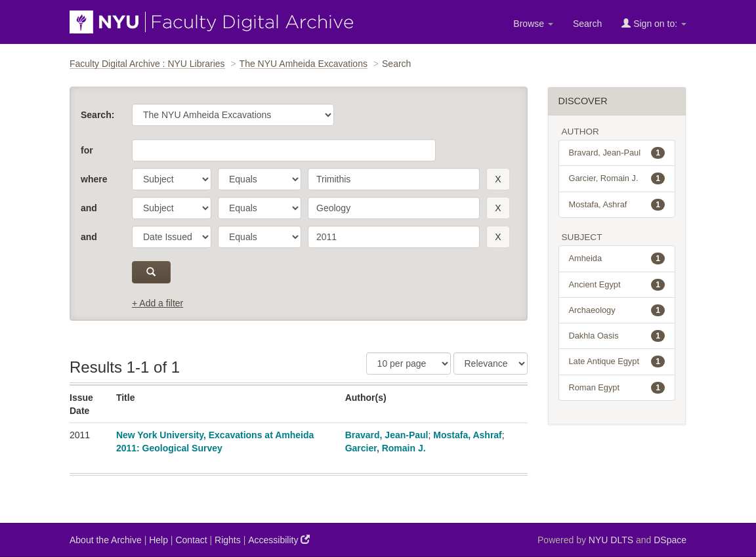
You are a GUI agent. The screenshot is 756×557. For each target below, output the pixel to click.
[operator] (260, 179)
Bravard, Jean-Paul (387, 435)
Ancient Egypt (617, 285)
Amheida (617, 258)
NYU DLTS (611, 540)
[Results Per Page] (409, 363)
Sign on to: (654, 23)
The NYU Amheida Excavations (304, 64)
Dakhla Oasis (617, 336)
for (87, 150)
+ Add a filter (157, 303)
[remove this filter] (498, 179)
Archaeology (617, 310)
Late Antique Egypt (617, 361)
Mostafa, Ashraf (468, 435)
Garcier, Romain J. (386, 448)
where (94, 179)
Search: (97, 115)
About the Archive (106, 540)
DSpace (670, 540)
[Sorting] (491, 363)
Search (587, 24)
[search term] (394, 179)
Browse (533, 24)
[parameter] (172, 179)
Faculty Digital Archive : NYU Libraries (147, 64)
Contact (191, 540)
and (89, 208)
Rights (228, 540)
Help (158, 540)
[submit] (151, 272)
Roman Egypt (617, 388)
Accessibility (279, 540)
